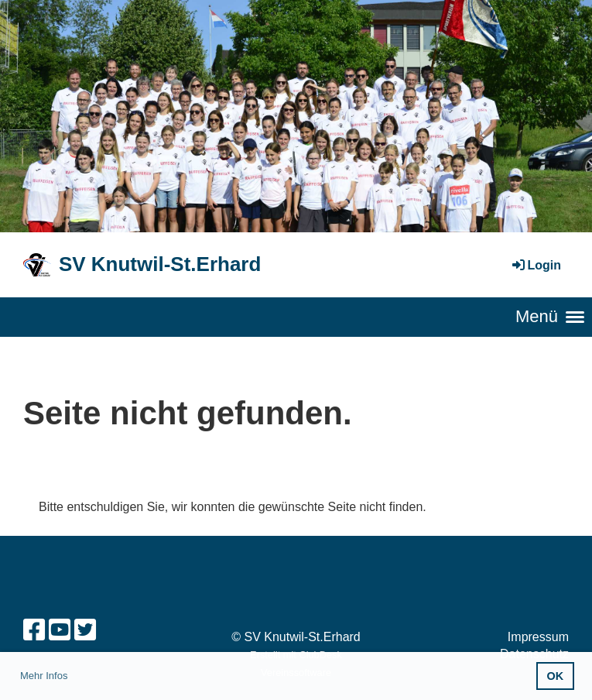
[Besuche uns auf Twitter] (85, 630)
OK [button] (556, 676)
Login (536, 265)
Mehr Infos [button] (44, 676)
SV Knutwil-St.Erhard (160, 264)
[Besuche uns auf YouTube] (60, 630)
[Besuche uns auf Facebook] (34, 630)
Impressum (538, 637)
